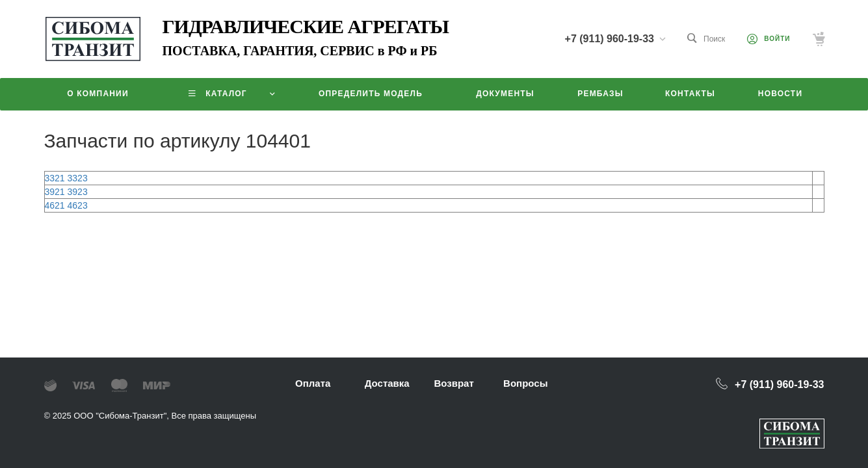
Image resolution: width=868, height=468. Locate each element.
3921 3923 (66, 192)
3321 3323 (66, 178)
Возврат (454, 383)
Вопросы (525, 383)
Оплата (313, 383)
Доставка (387, 383)
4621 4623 (66, 205)
